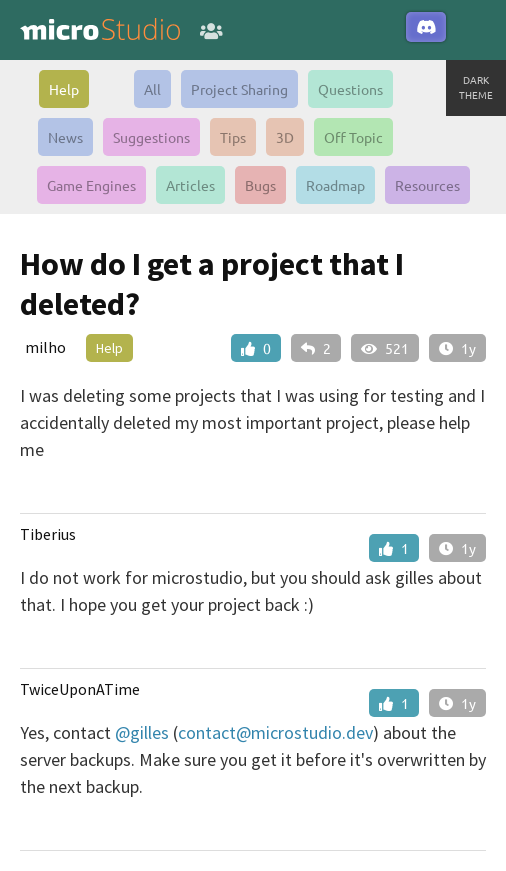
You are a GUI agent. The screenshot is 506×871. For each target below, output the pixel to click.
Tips (233, 137)
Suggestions (151, 137)
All (152, 89)
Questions (350, 89)
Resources (427, 185)
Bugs (260, 185)
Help (64, 89)
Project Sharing (239, 89)
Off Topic (353, 137)
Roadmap (335, 185)
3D (285, 137)
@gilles (142, 732)
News (65, 137)
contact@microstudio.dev (275, 732)
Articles (190, 185)
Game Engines (91, 185)
